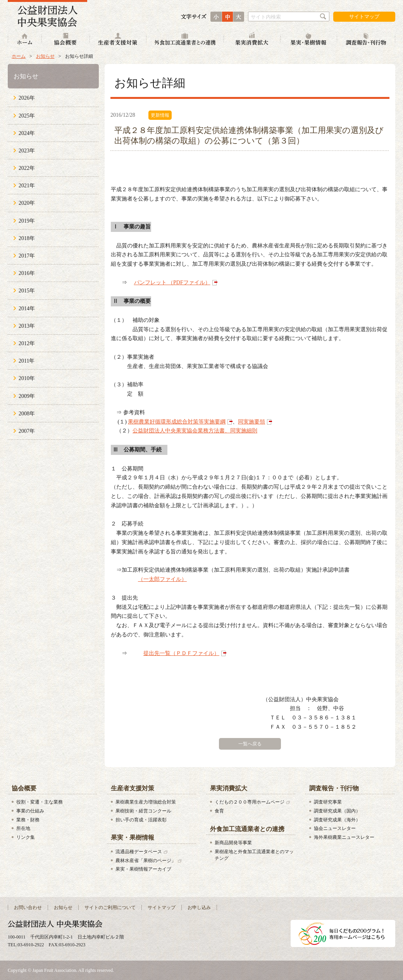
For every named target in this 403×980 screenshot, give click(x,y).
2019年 (27, 221)
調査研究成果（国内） (337, 811)
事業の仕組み (30, 811)
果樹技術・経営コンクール (143, 811)
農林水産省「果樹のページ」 (146, 861)
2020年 (27, 203)
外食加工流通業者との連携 (185, 40)
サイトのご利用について (110, 907)
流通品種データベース (139, 852)
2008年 (27, 414)
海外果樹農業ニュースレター (344, 837)
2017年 (27, 256)
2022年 (27, 168)
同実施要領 (251, 422)
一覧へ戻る (250, 744)
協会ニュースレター (335, 828)
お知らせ (45, 56)
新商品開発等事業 (233, 843)
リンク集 (26, 837)
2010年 (27, 378)
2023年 (27, 151)
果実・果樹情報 (309, 40)
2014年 (27, 309)
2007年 (27, 431)
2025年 (27, 116)
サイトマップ (364, 16)
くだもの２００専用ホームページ (250, 802)
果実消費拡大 (252, 40)
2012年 (27, 343)
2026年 (27, 98)
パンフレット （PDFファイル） (172, 283)
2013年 (27, 326)
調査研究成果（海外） (337, 820)
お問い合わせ (28, 907)
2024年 (27, 133)
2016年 (27, 273)
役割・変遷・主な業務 (40, 802)
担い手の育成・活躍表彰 (141, 820)
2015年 (27, 291)
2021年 (27, 186)
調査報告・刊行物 (366, 40)
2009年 (27, 396)
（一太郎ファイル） (162, 579)
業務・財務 (28, 820)
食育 (219, 811)
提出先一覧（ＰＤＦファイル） (181, 653)
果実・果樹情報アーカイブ (143, 869)
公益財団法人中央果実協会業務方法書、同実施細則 (195, 431)
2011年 (27, 361)
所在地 (23, 828)
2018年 (27, 238)
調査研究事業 (328, 802)
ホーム (25, 40)
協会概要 (66, 40)
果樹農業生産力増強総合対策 (146, 802)
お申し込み (199, 907)
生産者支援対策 (118, 40)
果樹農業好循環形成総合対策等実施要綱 (177, 422)
